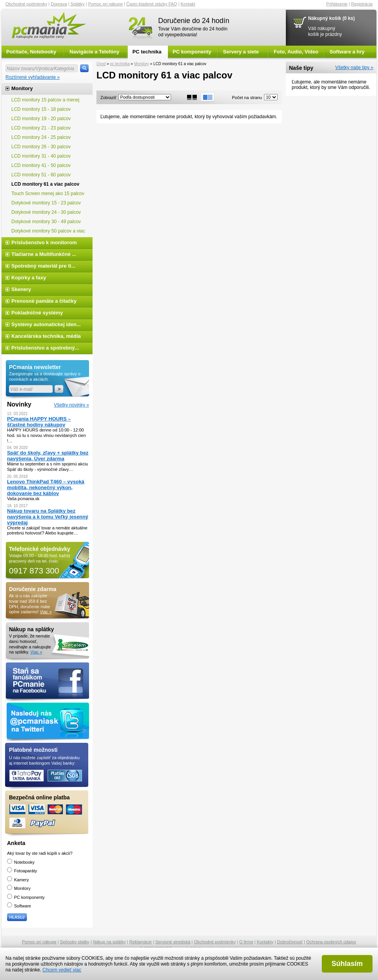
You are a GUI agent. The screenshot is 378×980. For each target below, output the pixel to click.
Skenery (21, 289)
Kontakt (188, 4)
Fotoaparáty (22, 871)
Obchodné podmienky (26, 4)
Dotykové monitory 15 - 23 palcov (46, 203)
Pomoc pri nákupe (106, 4)
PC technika (147, 52)
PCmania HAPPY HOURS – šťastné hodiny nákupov (39, 422)
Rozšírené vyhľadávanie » (33, 77)
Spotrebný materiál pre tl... (43, 266)
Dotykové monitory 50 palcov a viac (48, 231)
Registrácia (362, 4)
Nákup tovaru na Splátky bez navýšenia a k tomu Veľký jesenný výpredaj (48, 517)
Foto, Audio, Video (296, 52)
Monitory (141, 64)
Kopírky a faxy (29, 278)
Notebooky (21, 862)
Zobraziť (108, 98)
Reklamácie (140, 942)
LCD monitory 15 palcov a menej (45, 100)
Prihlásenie (337, 4)
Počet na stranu (247, 98)
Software (19, 906)
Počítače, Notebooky (31, 52)
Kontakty (265, 942)
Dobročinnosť (290, 942)
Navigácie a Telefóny (94, 52)
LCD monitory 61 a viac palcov (45, 184)
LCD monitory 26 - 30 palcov (41, 147)
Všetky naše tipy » (354, 67)
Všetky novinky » (71, 405)
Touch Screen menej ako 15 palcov (48, 194)
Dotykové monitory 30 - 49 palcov (46, 222)
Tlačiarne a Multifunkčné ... (44, 254)
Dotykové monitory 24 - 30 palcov (47, 212)
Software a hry (347, 52)
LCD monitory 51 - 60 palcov (41, 175)
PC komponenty (192, 52)
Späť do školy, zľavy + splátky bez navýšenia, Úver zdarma (48, 456)
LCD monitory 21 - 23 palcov (41, 128)
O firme (246, 942)
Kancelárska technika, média (46, 336)
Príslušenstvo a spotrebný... (45, 348)
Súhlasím (347, 964)
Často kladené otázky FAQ (152, 4)
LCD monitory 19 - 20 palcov (41, 119)
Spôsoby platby (75, 942)
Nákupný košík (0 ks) (331, 18)
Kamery (18, 880)
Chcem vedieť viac (62, 970)
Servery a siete (241, 52)
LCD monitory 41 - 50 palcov (41, 165)
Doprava (59, 4)
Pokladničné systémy (37, 313)
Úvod (101, 64)
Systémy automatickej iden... (46, 324)
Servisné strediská (173, 942)
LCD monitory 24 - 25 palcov (41, 137)
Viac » (46, 612)
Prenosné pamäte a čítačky (44, 301)
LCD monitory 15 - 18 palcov (41, 109)
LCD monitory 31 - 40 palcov (41, 156)
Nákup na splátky (109, 942)
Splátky (78, 4)
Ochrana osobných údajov (331, 942)
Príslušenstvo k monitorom (44, 242)
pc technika (120, 64)
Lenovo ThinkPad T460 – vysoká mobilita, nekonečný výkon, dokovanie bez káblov (46, 487)
